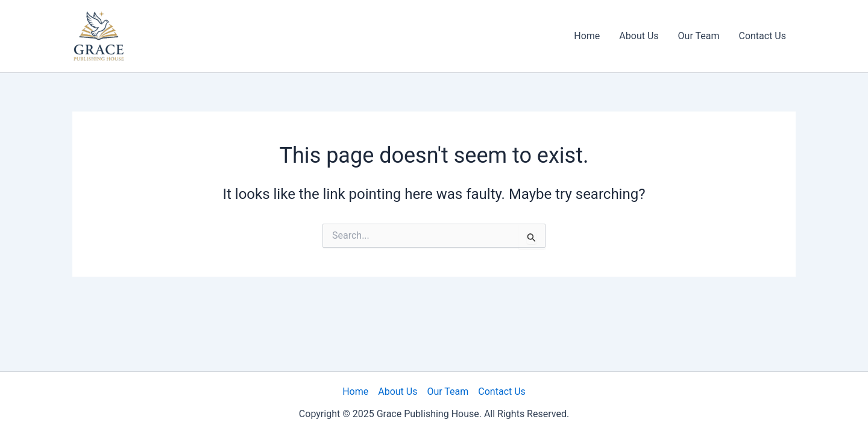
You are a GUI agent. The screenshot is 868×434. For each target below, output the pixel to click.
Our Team (699, 36)
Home (587, 36)
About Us (639, 36)
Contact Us (762, 36)
